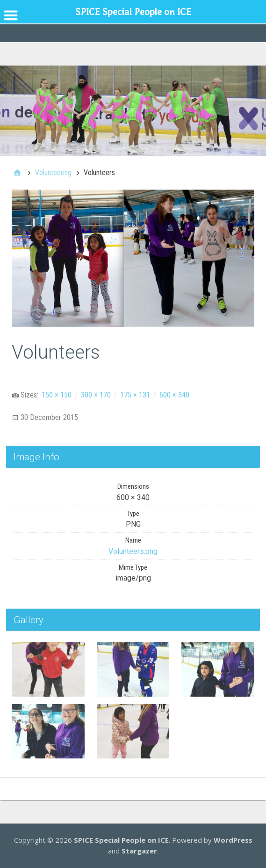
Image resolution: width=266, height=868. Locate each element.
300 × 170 (96, 395)
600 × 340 (174, 395)
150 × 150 (57, 395)
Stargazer (139, 851)
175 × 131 (135, 395)
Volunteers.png (133, 551)
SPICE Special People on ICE (121, 840)
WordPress (233, 840)
